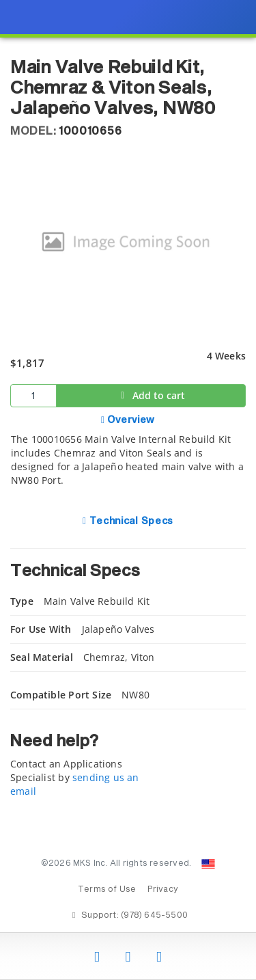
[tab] (128, 458)
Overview (130, 420)
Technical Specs (130, 521)
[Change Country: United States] (208, 864)
